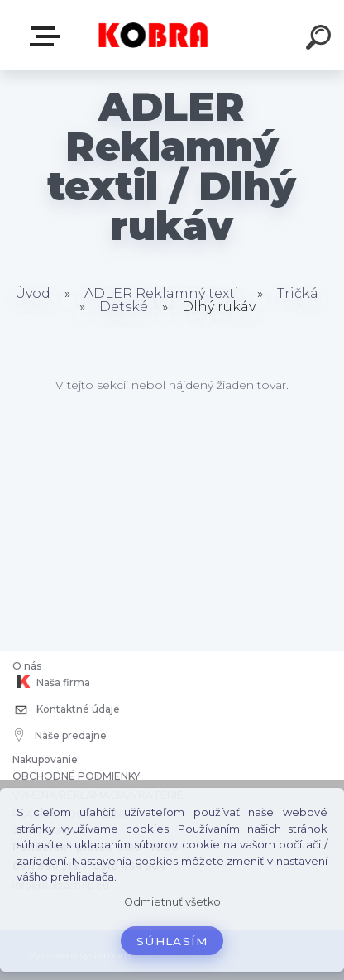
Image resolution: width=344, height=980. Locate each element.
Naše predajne (61, 735)
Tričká (298, 293)
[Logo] (153, 35)
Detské (125, 307)
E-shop (48, 36)
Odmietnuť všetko (172, 902)
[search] (321, 40)
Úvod (33, 293)
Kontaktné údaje (66, 711)
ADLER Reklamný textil (164, 293)
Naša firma (51, 682)
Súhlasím (172, 941)
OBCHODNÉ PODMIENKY (76, 776)
